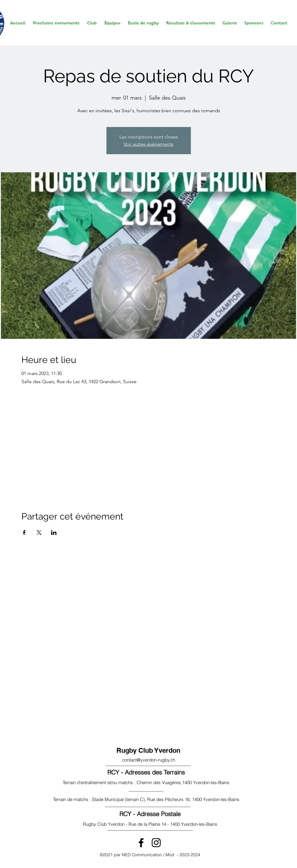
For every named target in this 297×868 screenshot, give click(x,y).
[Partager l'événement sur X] (39, 533)
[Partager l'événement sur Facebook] (24, 533)
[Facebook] (141, 843)
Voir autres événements (148, 144)
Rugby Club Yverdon (148, 750)
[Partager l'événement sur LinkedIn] (54, 533)
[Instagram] (156, 843)
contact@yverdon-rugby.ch (149, 760)
